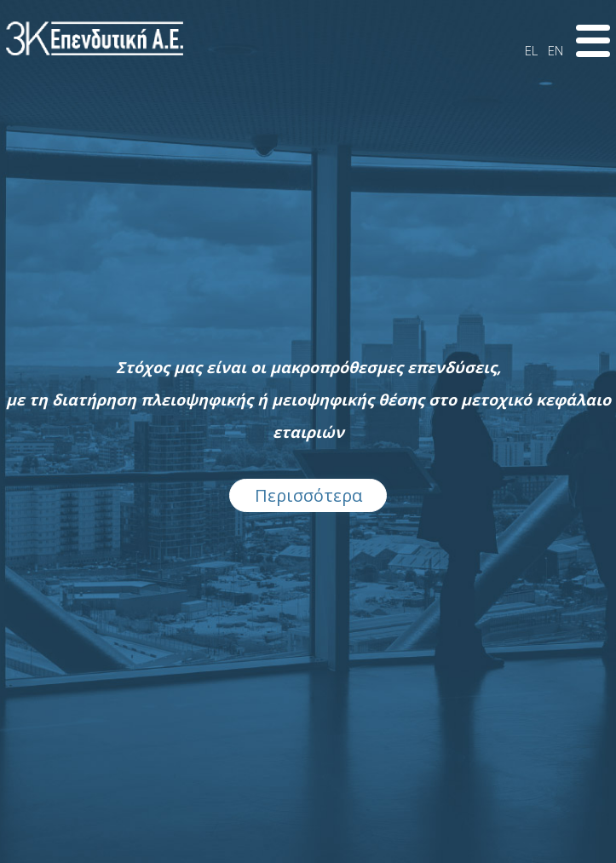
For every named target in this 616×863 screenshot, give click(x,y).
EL (531, 50)
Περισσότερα (308, 495)
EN (556, 50)
